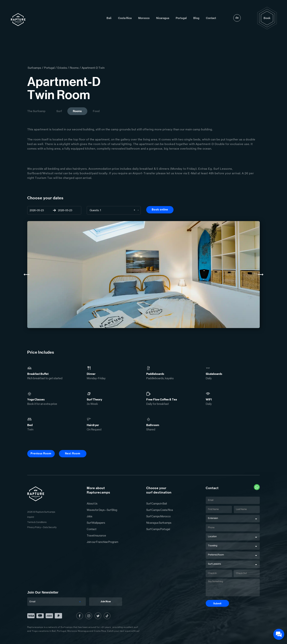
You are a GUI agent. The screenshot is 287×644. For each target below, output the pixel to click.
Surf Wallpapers (96, 523)
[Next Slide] (261, 275)
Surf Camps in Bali (157, 504)
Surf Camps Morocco (158, 516)
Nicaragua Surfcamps (159, 523)
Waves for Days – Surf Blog (102, 510)
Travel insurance (96, 536)
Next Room (73, 454)
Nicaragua (163, 18)
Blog (196, 18)
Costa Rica (125, 18)
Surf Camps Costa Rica (160, 510)
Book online (160, 210)
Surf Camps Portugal (158, 529)
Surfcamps (34, 68)
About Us (92, 504)
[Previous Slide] (26, 275)
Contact (211, 18)
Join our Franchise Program (102, 542)
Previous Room (41, 454)
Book (267, 18)
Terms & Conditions (37, 522)
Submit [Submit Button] (217, 604)
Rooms (74, 68)
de (237, 18)
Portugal (181, 18)
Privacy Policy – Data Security (42, 527)
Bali (109, 18)
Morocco (144, 18)
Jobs (90, 516)
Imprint (31, 517)
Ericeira (62, 68)
